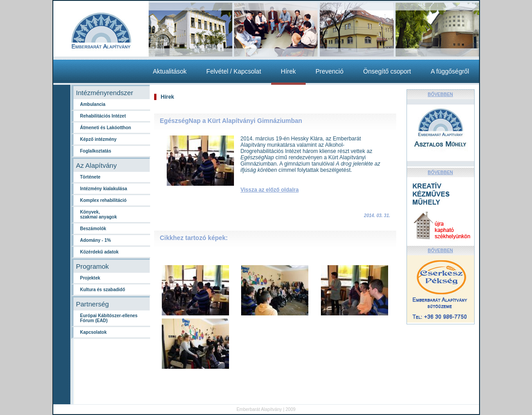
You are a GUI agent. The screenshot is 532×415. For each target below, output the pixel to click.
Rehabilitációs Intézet (103, 116)
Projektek (90, 278)
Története (91, 177)
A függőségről (450, 71)
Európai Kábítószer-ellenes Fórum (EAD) (109, 318)
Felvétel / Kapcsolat (234, 71)
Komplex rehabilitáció (104, 200)
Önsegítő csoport (387, 71)
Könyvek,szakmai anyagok (99, 214)
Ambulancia (93, 104)
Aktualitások (170, 71)
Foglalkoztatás (96, 151)
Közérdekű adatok (99, 252)
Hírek (288, 71)
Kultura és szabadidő (103, 290)
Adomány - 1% (96, 240)
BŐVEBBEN (440, 94)
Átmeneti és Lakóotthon (106, 128)
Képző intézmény (99, 139)
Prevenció (329, 71)
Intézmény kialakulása (104, 189)
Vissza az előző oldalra (270, 190)
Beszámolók (93, 229)
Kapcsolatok (93, 332)
